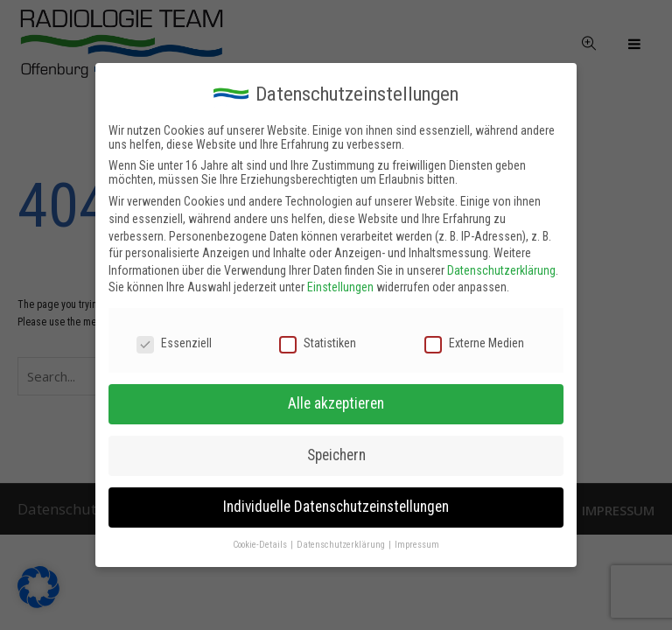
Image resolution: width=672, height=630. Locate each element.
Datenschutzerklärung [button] (342, 545)
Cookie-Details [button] (261, 545)
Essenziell (174, 343)
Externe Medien (474, 343)
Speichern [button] (336, 455)
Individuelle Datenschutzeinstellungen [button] (336, 507)
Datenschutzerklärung (501, 270)
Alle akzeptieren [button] (336, 403)
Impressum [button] (417, 545)
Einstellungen (340, 287)
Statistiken (318, 343)
